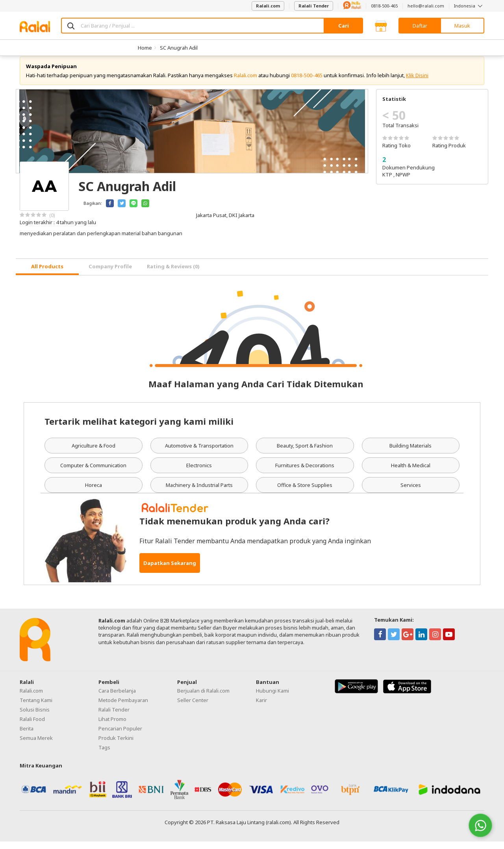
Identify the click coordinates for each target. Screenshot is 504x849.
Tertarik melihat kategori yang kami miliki (139, 429)
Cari (344, 26)
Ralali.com (268, 6)
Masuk (462, 26)
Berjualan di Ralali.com (203, 698)
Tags (104, 755)
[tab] (47, 274)
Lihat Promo (112, 726)
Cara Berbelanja (117, 698)
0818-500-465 (384, 6)
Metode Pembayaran (123, 708)
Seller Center (193, 708)
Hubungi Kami (272, 698)
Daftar (420, 26)
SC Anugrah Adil (179, 48)
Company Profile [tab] (110, 274)
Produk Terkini (116, 745)
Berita (27, 736)
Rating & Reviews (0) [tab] (173, 274)
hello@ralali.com (426, 6)
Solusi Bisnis (35, 717)
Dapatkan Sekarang (170, 570)
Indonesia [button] (469, 6)
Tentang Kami (36, 708)
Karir (261, 708)
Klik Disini (417, 83)
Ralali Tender (314, 6)
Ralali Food (32, 726)
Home (145, 48)
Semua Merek (36, 745)
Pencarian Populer (120, 736)
